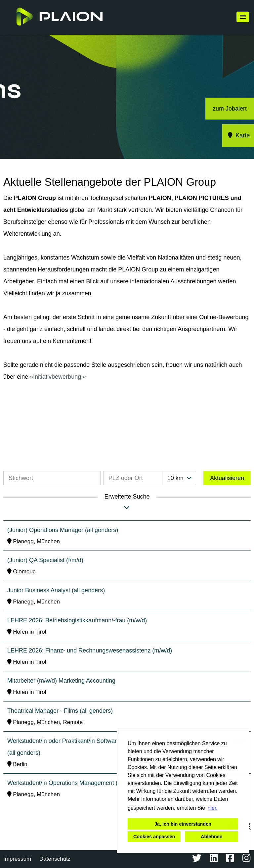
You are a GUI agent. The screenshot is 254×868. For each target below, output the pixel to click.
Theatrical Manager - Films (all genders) (60, 711)
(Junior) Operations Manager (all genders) (63, 530)
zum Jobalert (230, 109)
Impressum (17, 859)
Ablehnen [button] (212, 837)
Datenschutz (55, 859)
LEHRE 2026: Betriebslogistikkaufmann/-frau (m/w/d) (77, 620)
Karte (238, 135)
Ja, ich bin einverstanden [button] (183, 824)
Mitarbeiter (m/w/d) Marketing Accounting (61, 681)
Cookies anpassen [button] (154, 837)
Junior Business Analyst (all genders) (56, 590)
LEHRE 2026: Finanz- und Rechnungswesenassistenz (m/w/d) (90, 651)
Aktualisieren (227, 478)
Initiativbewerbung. (58, 377)
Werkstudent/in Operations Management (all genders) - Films (88, 783)
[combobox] (179, 478)
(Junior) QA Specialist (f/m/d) (45, 560)
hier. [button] (213, 808)
